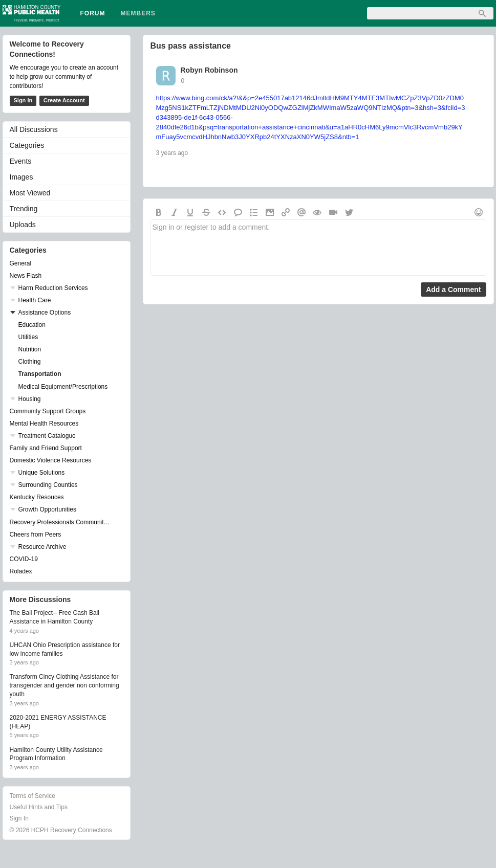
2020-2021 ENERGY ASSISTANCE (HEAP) (58, 722)
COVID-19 (24, 559)
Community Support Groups (48, 411)
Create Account (64, 100)
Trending (24, 209)
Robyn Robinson (209, 70)
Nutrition (30, 349)
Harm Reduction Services (53, 288)
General (21, 263)
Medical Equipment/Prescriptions (63, 387)
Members (138, 13)
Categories (27, 145)
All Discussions (34, 129)
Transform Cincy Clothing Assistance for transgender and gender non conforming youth (64, 685)
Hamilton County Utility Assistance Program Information (56, 754)
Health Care (35, 300)
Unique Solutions (42, 473)
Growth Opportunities (47, 509)
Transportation (40, 374)
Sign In (23, 100)
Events (21, 161)
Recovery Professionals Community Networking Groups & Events (61, 522)
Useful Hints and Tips (39, 807)
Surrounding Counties (48, 485)
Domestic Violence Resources (51, 460)
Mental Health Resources (44, 424)
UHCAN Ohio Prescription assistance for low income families (65, 649)
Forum (93, 13)
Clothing (30, 362)
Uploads (23, 225)
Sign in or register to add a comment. (318, 248)
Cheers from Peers (36, 535)
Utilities (28, 337)
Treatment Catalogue (47, 436)
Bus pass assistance (191, 46)
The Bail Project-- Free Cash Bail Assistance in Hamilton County (55, 617)
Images (21, 177)
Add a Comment (453, 290)
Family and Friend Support (46, 448)
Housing (30, 399)
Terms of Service (33, 796)
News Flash (26, 276)
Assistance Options (45, 313)
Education (32, 325)
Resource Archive (42, 547)
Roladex (21, 571)
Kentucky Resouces (37, 497)
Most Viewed (30, 193)
